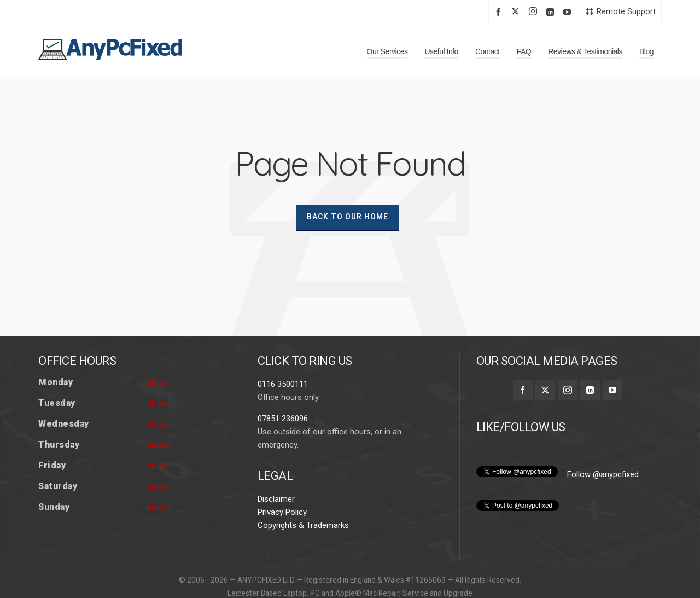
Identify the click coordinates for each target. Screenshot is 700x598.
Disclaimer (276, 526)
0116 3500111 (283, 411)
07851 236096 (283, 446)
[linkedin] (552, 12)
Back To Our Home (348, 217)
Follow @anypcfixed (603, 502)
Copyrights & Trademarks (303, 553)
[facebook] (500, 12)
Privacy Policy (282, 539)
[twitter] (517, 12)
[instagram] (535, 12)
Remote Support (621, 11)
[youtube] (569, 12)
